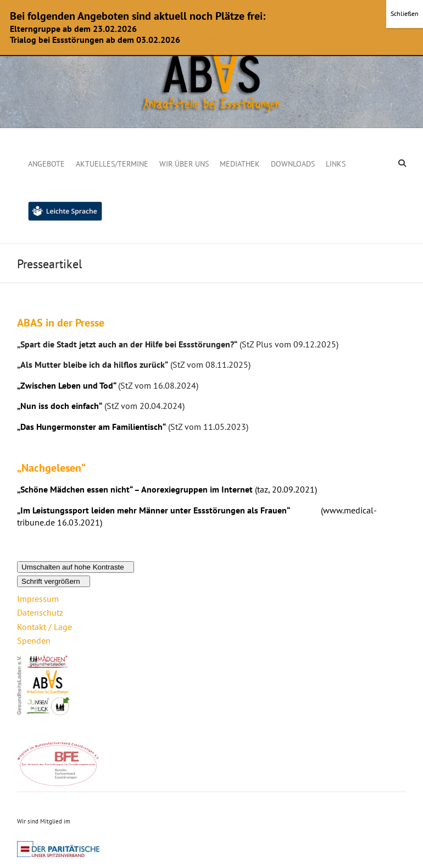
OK (211, 39)
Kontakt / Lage (44, 627)
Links (336, 164)
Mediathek (240, 164)
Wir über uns (184, 164)
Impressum (38, 599)
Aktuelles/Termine (112, 164)
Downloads (293, 164)
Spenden (34, 640)
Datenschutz (40, 612)
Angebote (46, 164)
